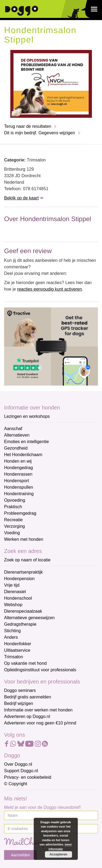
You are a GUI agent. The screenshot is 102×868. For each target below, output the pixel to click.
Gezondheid (16, 448)
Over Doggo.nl (18, 764)
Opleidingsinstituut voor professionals (40, 670)
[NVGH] (51, 84)
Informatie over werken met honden (38, 710)
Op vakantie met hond (25, 663)
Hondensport (17, 481)
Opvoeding (15, 500)
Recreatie (13, 520)
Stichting (12, 631)
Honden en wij (18, 461)
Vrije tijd (12, 585)
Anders (11, 637)
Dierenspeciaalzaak (23, 611)
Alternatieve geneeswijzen (29, 618)
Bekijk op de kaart (21, 198)
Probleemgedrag (20, 513)
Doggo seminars (20, 690)
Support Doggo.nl (21, 771)
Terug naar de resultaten (28, 126)
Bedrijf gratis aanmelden (28, 697)
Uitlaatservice (17, 650)
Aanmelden (21, 855)
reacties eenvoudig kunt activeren (50, 289)
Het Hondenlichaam (23, 455)
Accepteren (58, 854)
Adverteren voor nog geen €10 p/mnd (40, 723)
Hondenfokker (18, 644)
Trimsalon (14, 657)
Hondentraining (19, 494)
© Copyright (16, 784)
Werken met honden (24, 539)
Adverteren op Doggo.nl (27, 716)
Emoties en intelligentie (27, 442)
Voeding (12, 533)
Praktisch (13, 507)
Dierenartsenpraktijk (23, 572)
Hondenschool (18, 598)
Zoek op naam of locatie (27, 560)
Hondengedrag (18, 468)
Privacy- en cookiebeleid (28, 777)
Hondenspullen (19, 487)
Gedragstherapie (20, 624)
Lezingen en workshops (27, 416)
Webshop (13, 605)
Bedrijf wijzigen (19, 703)
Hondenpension (19, 579)
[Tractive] (51, 346)
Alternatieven (17, 435)
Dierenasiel (15, 592)
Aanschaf (13, 429)
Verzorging (15, 526)
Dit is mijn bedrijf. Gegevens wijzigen (40, 133)
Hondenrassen (18, 474)
